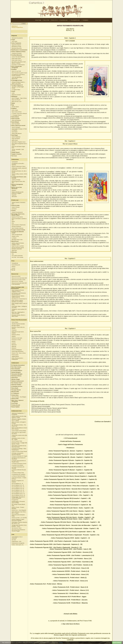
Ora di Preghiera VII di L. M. (18, 494)
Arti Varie (14, 540)
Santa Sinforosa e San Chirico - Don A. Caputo (19, 513)
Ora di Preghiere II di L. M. (18, 485)
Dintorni (14, 267)
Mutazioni (14, 348)
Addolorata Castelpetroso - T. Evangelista (19, 414)
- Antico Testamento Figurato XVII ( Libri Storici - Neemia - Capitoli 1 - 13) (70, 511)
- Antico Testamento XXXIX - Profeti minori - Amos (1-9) (70, 574)
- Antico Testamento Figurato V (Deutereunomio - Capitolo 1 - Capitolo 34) (70, 473)
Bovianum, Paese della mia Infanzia (18, 328)
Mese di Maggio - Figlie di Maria (19, 98)
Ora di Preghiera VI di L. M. (18, 492)
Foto (13, 223)
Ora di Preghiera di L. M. (17, 484)
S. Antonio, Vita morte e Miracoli (19, 114)
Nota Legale (26, 643)
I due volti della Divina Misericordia (17, 78)
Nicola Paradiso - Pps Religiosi (19, 397)
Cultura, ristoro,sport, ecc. (18, 545)
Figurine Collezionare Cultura (19, 166)
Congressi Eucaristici (17, 53)
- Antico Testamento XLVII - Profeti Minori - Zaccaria (70, 600)
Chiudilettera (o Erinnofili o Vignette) (18, 164)
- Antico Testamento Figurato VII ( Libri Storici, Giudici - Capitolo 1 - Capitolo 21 (70, 479)
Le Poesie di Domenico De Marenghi (18, 468)
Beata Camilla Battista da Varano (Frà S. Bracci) (19, 428)
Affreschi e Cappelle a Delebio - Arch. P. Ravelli (19, 420)
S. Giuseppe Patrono (17, 115)
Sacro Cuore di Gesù (17, 112)
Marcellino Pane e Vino (17, 240)
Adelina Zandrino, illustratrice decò (19, 203)
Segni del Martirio (16, 139)
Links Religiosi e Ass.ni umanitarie (17, 538)
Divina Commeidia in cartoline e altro (19, 219)
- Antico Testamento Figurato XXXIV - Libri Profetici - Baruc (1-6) (70, 559)
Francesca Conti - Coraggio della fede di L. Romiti (19, 443)
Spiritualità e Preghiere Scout (19, 142)
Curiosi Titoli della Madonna (18, 57)
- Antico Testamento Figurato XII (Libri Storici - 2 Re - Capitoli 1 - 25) (70, 495)
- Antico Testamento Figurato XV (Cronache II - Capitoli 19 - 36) (70, 505)
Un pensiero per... (64, 20)
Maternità (14, 346)
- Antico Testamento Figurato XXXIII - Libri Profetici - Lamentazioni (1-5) (70, 555)
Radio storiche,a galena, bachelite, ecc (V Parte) (17, 301)
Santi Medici (15, 132)
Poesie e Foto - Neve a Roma (19, 353)
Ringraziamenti (32, 643)
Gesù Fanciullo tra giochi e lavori (19, 73)
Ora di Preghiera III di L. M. (18, 487)
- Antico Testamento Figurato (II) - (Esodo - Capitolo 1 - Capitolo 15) (70, 457)
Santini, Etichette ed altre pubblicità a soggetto (18, 193)
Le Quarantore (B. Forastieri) (18, 474)
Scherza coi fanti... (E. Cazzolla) (19, 518)
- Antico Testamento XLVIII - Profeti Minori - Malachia (70, 603)
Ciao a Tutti (46, 20)
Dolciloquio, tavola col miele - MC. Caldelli (19, 439)
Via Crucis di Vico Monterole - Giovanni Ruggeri (19, 530)
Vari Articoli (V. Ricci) (17, 528)
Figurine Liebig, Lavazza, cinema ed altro (19, 175)
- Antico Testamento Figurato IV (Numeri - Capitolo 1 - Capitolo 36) (70, 470)
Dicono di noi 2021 (16, 276)
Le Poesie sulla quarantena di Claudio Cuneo (19, 461)
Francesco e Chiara (16, 340)
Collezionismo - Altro (16, 541)
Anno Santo (14, 41)
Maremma (14, 345)
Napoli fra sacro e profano (18, 246)
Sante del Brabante (16, 120)
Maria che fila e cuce (17, 102)
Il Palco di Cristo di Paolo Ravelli (19, 452)
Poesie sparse (15, 355)
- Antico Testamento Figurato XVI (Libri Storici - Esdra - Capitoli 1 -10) (70, 508)
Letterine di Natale (16, 180)
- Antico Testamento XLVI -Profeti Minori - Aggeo (70, 597)
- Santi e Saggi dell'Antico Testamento (70, 445)
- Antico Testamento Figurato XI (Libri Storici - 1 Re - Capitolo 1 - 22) (70, 492)
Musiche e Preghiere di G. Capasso (18, 481)
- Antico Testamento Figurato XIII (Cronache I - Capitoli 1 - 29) (70, 498)
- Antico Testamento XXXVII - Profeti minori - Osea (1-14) (70, 568)
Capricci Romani (16, 207)
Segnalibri (14, 195)
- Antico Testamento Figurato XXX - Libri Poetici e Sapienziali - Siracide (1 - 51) (56, 547)
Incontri (13, 268)
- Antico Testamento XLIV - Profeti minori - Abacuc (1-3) (70, 590)
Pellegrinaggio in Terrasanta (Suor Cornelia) (18, 502)
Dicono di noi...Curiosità (17, 281)
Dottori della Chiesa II (17, 60)
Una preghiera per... (76, 20)
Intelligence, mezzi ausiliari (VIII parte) (19, 310)
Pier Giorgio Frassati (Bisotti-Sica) (18, 505)
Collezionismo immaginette (18, 543)
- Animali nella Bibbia (70, 614)
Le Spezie (14, 238)
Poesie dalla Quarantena (18, 351)
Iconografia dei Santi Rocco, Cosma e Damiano (18, 75)
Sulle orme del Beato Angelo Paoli (18, 147)
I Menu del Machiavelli (17, 235)
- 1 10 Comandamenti (70, 438)
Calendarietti (15, 162)
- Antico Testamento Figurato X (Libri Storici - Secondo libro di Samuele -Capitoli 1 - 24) (70, 489)
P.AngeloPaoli (15, 500)
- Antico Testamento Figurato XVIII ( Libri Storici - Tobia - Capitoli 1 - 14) (70, 514)
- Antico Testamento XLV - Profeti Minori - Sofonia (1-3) (70, 593)
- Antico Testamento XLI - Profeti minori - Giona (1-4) (70, 581)
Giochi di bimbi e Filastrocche (19, 225)
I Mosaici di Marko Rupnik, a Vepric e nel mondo (18, 83)
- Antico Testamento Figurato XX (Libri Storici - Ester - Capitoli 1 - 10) (70, 519)
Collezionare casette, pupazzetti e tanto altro (19, 169)
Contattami (85, 20)
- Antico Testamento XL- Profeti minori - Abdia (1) (70, 578)
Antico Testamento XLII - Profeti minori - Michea (46, 584)
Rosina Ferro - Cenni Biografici (19, 510)
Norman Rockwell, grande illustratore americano (18, 248)
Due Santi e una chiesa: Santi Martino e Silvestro (19, 62)
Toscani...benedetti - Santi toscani (18, 150)
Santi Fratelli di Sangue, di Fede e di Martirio (19, 130)
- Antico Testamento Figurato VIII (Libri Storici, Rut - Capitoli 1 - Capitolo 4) (70, 483)
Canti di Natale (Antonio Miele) (19, 431)
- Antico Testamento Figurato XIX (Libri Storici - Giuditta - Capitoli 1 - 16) (70, 517)
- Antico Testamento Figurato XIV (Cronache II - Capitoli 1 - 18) (70, 502)
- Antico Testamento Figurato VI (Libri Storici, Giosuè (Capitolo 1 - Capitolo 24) (70, 476)
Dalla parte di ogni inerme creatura (18, 332)
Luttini (13, 93)
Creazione (14, 330)
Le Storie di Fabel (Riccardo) (18, 476)
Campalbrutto (15, 263)
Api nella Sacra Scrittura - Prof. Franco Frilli (19, 426)
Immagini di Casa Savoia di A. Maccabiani (19, 458)
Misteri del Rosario (16, 100)
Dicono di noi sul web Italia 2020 (19, 278)
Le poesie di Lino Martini (17, 465)
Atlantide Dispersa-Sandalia (18, 324)
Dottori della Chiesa (16, 59)
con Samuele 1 (106, 422)
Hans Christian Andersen (18, 228)
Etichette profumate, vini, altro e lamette (19, 172)
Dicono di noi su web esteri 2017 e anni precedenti (19, 284)
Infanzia (14, 341)
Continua (98, 422)
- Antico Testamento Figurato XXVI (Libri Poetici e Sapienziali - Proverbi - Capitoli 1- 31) (70, 535)
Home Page (38, 20)
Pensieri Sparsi (15, 107)
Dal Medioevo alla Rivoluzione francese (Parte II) (19, 294)
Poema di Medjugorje (17, 350)
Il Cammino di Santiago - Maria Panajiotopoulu (19, 449)
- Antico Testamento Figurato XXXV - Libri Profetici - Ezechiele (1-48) (70, 562)
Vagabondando (15, 356)
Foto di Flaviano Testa (17, 441)
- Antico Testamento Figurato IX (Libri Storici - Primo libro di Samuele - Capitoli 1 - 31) (70, 486)
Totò (13, 254)
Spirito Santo (15, 140)
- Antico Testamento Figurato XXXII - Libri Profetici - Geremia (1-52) (70, 552)
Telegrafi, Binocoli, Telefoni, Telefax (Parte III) (18, 297)
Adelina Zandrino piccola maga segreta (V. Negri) (19, 417)
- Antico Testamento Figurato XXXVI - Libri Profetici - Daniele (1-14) (70, 565)
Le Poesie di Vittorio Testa (18, 473)
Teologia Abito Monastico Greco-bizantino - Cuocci (19, 526)
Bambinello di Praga (16, 47)
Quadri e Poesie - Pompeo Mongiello (18, 508)
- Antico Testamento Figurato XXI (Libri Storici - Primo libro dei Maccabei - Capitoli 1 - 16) (70, 522)
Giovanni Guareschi (16, 227)
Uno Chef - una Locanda (17, 257)
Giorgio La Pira (15, 236)
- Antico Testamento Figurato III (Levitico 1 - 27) (70, 467)
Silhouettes (14, 197)
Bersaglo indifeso (16, 326)
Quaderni (14, 190)
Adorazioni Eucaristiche (17, 38)
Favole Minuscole (16, 265)
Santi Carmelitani (16, 124)
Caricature (14, 209)
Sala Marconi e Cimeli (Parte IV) (19, 299)
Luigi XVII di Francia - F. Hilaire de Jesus (19, 478)
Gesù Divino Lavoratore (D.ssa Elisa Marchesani (19, 446)
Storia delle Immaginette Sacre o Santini (19, 144)
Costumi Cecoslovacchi (17, 212)
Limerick (14, 343)
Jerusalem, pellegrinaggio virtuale (18, 87)
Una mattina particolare (17, 256)
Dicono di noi (54, 20)
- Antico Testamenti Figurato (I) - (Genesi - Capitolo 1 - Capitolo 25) (70, 451)
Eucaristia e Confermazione (18, 65)
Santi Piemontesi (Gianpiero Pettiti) (18, 515)
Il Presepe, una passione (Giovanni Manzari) (18, 454)
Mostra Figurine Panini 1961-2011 (18, 182)
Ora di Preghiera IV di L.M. (18, 489)
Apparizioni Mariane (16, 45)
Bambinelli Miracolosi (17, 48)
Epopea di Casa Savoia (17, 217)
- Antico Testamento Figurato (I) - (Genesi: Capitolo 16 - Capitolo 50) (70, 454)
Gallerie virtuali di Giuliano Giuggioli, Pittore (18, 244)
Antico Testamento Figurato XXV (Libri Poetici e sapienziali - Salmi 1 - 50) (71, 532)
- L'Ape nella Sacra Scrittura (70, 624)
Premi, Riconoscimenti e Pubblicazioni (17, 359)
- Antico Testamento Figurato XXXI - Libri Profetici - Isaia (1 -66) (70, 549)
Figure (13, 222)
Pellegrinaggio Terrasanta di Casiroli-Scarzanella (18, 498)
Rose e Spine (15, 110)
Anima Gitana (15, 322)
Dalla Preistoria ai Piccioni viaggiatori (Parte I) (18, 291)
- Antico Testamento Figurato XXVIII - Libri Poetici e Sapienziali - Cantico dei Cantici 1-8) (59, 541)
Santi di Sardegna (16, 127)
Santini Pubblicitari (16, 137)
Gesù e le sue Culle (16, 71)
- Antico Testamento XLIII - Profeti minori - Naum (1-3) (70, 587)
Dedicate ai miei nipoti (17, 338)
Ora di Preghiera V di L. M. (18, 490)
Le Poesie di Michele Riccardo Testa (19, 470)
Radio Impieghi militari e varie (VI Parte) (19, 304)
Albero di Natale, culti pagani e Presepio (19, 423)
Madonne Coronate (16, 95)
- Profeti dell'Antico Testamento (70, 441)
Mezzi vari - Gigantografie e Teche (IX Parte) (18, 313)
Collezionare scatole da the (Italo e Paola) (19, 436)
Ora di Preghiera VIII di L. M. (18, 495)
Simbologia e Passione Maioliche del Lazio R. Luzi (19, 523)
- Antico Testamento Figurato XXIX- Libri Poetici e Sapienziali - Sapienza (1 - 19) (56, 544)
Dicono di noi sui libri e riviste (19, 280)
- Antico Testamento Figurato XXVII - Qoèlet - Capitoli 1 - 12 (70, 538)
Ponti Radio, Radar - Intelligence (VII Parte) (19, 307)
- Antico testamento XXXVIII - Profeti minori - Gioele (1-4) (70, 571)
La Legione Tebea (16, 90)
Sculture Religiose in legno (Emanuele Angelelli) (18, 520)
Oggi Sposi (14, 251)
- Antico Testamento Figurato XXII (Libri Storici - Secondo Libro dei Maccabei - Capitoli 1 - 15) (70, 525)
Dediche (14, 336)
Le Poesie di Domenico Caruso (19, 464)
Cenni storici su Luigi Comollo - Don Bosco (19, 433)
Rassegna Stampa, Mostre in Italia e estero (19, 316)
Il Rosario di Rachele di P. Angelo (19, 456)
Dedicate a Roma (16, 335)
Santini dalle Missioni (17, 134)
